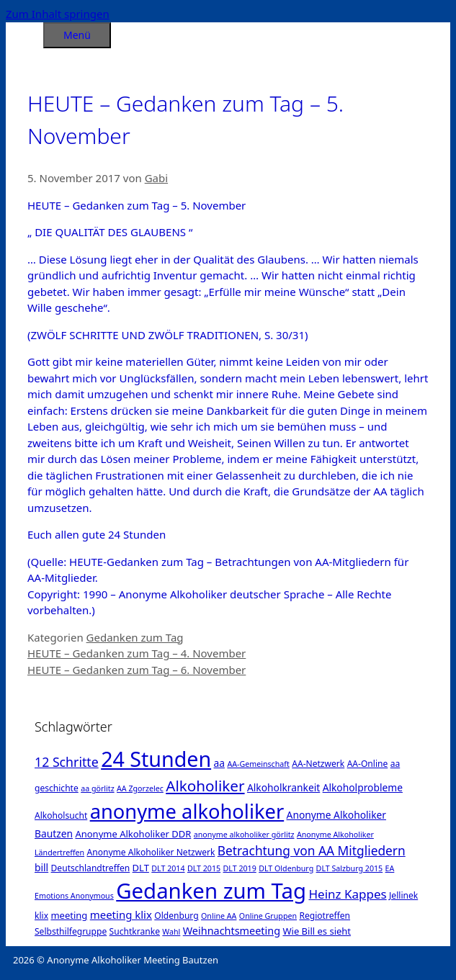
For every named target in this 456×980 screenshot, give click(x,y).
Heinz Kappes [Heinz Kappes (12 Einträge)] (347, 894)
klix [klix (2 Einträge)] (41, 916)
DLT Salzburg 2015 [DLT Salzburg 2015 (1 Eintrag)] (350, 868)
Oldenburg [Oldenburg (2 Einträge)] (176, 916)
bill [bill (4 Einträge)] (41, 867)
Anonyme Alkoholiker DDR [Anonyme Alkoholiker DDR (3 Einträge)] (133, 834)
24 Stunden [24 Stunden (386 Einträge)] (156, 759)
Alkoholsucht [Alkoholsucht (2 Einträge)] (61, 815)
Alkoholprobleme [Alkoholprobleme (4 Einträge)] (363, 787)
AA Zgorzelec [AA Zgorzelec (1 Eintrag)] (140, 788)
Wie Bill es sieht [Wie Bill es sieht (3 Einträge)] (317, 931)
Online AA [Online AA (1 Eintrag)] (219, 916)
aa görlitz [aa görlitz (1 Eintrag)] (97, 788)
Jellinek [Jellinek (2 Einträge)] (403, 895)
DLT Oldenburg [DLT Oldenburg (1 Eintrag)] (286, 868)
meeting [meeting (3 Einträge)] (69, 915)
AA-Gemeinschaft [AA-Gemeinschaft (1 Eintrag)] (258, 764)
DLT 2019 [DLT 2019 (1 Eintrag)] (240, 868)
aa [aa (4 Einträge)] (219, 763)
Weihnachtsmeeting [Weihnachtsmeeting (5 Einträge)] (232, 931)
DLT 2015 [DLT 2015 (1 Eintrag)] (204, 868)
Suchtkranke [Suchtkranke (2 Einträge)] (135, 931)
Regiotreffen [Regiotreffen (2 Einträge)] (325, 916)
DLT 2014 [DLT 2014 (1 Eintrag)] (168, 868)
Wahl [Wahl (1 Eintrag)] (171, 932)
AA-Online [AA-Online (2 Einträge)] (368, 764)
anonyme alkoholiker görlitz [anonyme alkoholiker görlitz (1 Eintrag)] (244, 835)
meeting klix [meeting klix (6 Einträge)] (121, 914)
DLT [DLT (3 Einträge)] (141, 868)
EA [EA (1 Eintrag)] (390, 868)
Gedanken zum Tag (135, 637)
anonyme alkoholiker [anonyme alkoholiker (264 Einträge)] (187, 811)
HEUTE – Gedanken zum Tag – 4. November (137, 653)
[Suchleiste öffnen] (24, 33)
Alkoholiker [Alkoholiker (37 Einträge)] (205, 786)
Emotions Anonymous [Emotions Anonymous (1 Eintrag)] (74, 896)
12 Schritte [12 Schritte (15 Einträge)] (67, 762)
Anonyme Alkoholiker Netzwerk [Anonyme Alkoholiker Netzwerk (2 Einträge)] (151, 852)
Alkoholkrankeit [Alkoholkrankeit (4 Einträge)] (283, 787)
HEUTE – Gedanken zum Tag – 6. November (137, 670)
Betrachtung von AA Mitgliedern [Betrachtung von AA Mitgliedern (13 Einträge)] (312, 850)
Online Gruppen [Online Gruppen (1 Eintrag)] (268, 916)
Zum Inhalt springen (58, 14)
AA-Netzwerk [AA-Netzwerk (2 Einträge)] (318, 764)
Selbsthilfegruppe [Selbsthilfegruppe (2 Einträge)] (71, 931)
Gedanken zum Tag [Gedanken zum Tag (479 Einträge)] (211, 891)
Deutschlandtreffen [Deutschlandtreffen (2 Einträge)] (91, 868)
